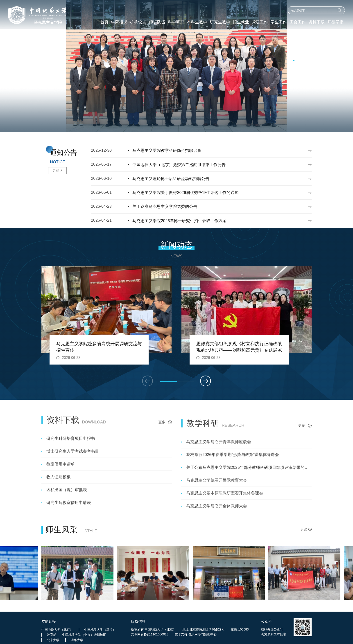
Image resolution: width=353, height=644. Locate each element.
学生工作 (279, 22)
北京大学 (53, 640)
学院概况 (119, 22)
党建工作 (260, 22)
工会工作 (298, 22)
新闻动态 (176, 245)
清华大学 (77, 640)
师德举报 (335, 22)
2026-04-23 (196, 207)
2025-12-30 (196, 151)
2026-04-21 (196, 221)
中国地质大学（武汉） (100, 630)
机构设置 (138, 22)
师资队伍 (157, 22)
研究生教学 (220, 22)
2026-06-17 (196, 165)
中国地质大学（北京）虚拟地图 (84, 635)
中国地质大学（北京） (57, 630)
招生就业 (241, 22)
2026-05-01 (196, 193)
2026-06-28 (71, 358)
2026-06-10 (196, 179)
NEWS (176, 256)
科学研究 (176, 22)
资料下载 (317, 22)
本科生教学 (197, 22)
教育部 (52, 635)
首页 (104, 22)
